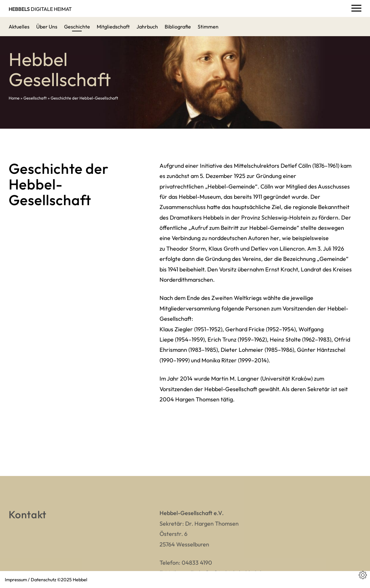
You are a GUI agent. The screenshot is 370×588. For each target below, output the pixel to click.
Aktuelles (19, 27)
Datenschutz (43, 580)
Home (14, 98)
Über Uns (47, 27)
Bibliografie (178, 27)
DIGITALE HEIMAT (40, 9)
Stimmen (208, 27)
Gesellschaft (35, 98)
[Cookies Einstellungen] (363, 575)
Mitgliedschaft (113, 27)
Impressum (16, 580)
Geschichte (77, 27)
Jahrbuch (147, 27)
